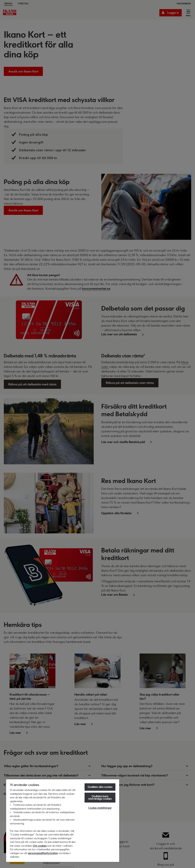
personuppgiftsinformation (43, 853)
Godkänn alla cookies (100, 787)
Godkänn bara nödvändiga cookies (100, 797)
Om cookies (40, 846)
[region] (63, 820)
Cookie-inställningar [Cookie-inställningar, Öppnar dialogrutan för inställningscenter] (100, 808)
